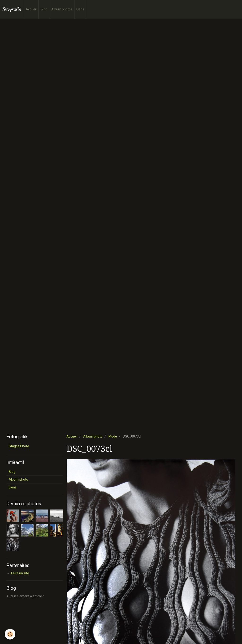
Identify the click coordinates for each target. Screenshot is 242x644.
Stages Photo (19, 446)
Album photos (62, 9)
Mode (113, 436)
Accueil (31, 9)
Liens (80, 9)
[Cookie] (10, 634)
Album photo (93, 436)
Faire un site (20, 573)
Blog (44, 9)
